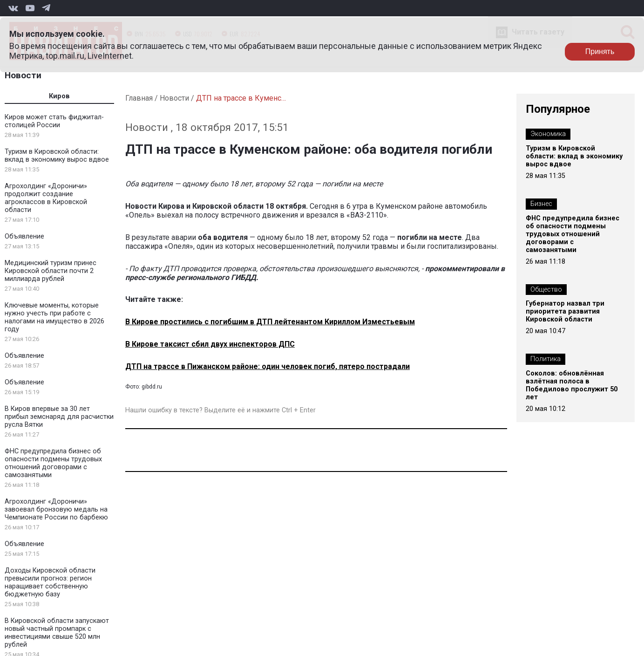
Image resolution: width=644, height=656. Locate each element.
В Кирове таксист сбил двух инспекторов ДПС (210, 344)
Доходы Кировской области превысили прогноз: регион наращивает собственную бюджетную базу (50, 582)
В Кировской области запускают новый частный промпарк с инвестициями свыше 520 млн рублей (57, 633)
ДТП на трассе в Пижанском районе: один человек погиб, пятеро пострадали (268, 366)
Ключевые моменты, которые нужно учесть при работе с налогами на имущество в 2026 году (54, 317)
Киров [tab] (59, 96)
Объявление (24, 236)
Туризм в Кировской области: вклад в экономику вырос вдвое (57, 156)
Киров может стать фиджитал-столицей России (54, 121)
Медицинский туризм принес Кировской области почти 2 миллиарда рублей (51, 271)
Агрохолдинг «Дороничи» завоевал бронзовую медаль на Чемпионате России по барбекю (56, 509)
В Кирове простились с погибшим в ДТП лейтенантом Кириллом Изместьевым (270, 322)
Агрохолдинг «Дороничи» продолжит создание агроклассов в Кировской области (46, 198)
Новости (23, 75)
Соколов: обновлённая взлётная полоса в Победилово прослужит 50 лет (572, 385)
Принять (600, 51)
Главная (139, 98)
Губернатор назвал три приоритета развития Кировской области (565, 311)
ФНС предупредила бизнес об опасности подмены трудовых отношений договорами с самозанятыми (53, 463)
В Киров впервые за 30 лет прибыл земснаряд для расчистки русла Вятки (59, 417)
